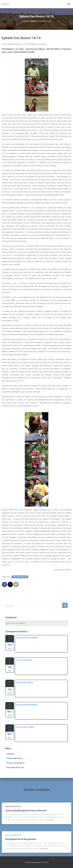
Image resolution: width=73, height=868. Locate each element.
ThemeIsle (45, 862)
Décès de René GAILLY (25, 682)
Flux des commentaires (16, 763)
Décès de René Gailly (24, 660)
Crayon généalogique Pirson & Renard (26, 810)
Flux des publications (15, 758)
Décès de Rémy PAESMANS (27, 705)
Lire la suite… (50, 820)
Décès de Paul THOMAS (25, 727)
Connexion (11, 754)
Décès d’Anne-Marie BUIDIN (27, 638)
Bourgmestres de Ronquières (21, 839)
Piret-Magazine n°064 (20, 577)
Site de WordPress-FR (15, 768)
